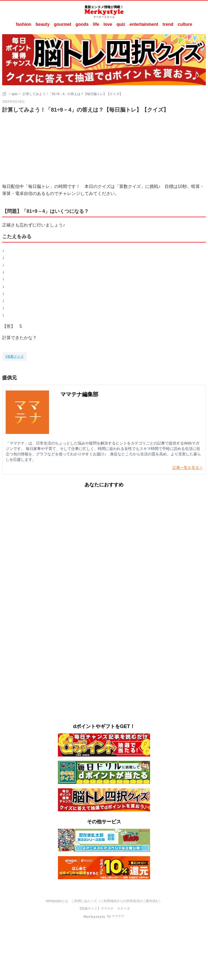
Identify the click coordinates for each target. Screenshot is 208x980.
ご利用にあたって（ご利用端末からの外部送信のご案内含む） (117, 901)
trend (168, 24)
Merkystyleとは (57, 901)
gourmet (63, 24)
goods (82, 24)
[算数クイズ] (14, 357)
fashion (24, 24)
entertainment (144, 24)
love (108, 24)
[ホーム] (5, 94)
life (96, 24)
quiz (121, 24)
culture (185, 24)
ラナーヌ (123, 909)
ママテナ (107, 909)
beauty (43, 24)
